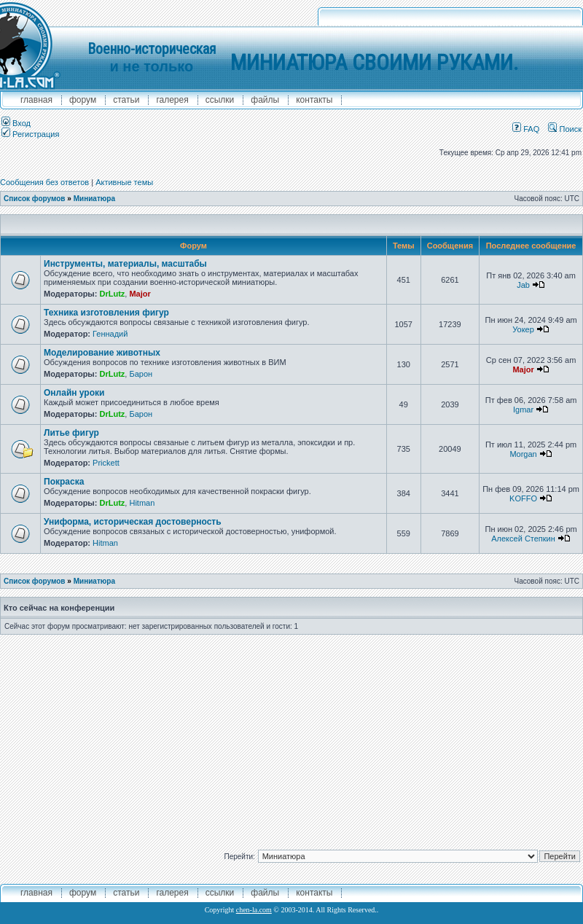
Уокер (523, 329)
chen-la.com (254, 910)
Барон (141, 374)
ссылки (220, 100)
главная (36, 100)
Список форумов (35, 199)
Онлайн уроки (74, 393)
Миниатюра (94, 199)
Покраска (64, 482)
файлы (265, 100)
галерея (172, 100)
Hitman (142, 503)
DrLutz (112, 294)
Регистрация (30, 134)
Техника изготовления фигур (106, 313)
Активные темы (124, 182)
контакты (314, 100)
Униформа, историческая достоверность (133, 522)
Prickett (106, 463)
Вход (16, 123)
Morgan (523, 454)
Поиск (565, 129)
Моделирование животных (102, 353)
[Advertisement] (292, 737)
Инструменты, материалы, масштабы (125, 264)
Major (140, 294)
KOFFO (523, 498)
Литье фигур (71, 433)
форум (83, 100)
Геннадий (110, 334)
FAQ (526, 129)
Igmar (523, 410)
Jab (523, 285)
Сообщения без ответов (44, 182)
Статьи (126, 100)
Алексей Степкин (523, 539)
